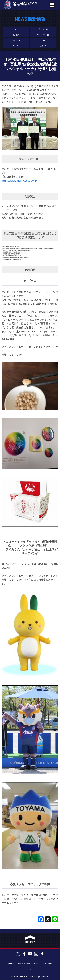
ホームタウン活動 (43, 35)
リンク (30, 969)
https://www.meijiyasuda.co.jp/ (20, 180)
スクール (43, 40)
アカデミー (16, 40)
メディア (43, 46)
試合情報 (16, 35)
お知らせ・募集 (43, 29)
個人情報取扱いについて (28, 963)
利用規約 (10, 963)
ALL (16, 29)
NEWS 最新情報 (30, 19)
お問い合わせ (48, 963)
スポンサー (16, 46)
